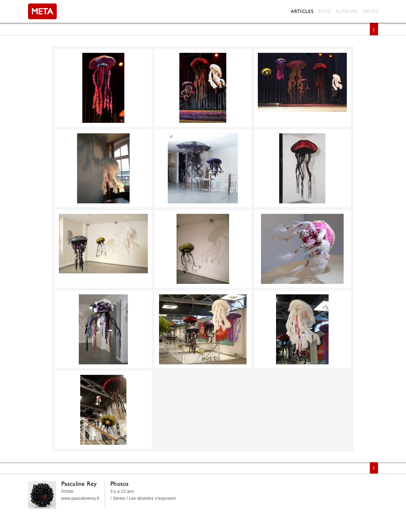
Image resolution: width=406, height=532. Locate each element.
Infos (371, 11)
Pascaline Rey (79, 484)
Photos (119, 484)
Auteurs (347, 11)
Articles (302, 11)
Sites (325, 11)
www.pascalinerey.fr (81, 498)
